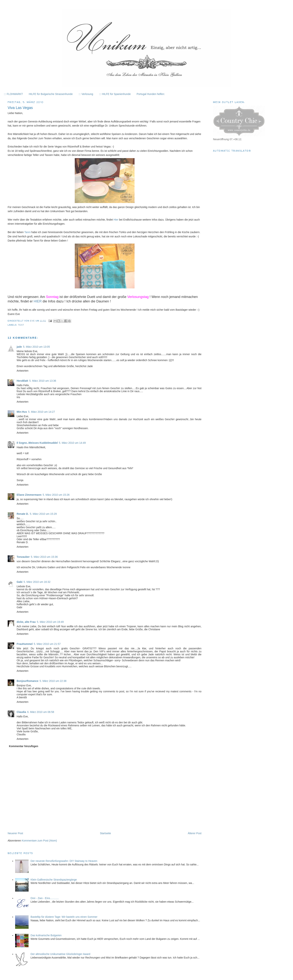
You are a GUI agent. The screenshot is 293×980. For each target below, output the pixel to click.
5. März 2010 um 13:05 (36, 347)
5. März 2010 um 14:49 (72, 443)
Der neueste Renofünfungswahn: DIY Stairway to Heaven (64, 861)
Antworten (23, 371)
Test (21, 325)
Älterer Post (195, 833)
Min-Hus (22, 412)
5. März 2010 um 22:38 (53, 681)
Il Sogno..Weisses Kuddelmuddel (37, 443)
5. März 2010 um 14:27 (41, 412)
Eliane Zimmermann (29, 495)
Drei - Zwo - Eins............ (45, 898)
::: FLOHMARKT (13, 94)
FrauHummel (25, 644)
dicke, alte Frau (26, 622)
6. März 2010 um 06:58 (41, 712)
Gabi (20, 582)
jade (19, 347)
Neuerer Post (15, 833)
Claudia (21, 712)
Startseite (105, 833)
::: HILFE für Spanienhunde (115, 94)
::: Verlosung (86, 94)
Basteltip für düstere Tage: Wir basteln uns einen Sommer (64, 917)
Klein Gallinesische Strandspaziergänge (54, 880)
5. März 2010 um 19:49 (50, 622)
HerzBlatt (22, 381)
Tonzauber (23, 557)
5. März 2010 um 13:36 (43, 381)
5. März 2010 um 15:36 (44, 557)
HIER (38, 301)
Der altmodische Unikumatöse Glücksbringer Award (61, 954)
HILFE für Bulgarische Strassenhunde (51, 94)
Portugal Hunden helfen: (151, 94)
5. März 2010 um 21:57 (47, 644)
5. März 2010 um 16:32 (37, 582)
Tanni (27, 232)
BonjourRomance (28, 681)
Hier (116, 220)
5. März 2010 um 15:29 (43, 514)
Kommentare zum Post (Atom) (39, 841)
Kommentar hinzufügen (24, 746)
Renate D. (23, 514)
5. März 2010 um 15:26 (56, 495)
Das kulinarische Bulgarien (46, 935)
